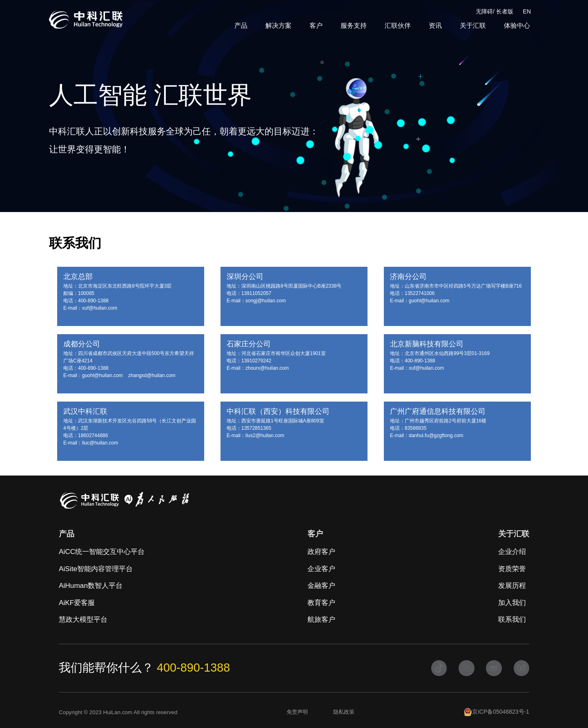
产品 (241, 26)
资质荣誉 (512, 569)
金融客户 (321, 585)
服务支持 (354, 26)
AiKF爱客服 (77, 603)
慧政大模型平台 (83, 619)
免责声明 (297, 712)
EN (527, 11)
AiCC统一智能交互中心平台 (102, 552)
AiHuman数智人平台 (91, 585)
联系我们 (512, 619)
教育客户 (321, 603)
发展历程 (512, 585)
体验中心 (517, 26)
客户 (316, 26)
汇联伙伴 (398, 26)
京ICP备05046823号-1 (497, 712)
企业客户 (321, 569)
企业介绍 (512, 552)
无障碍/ (485, 11)
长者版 (505, 11)
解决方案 (278, 26)
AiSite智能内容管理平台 (96, 569)
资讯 (435, 26)
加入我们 (512, 603)
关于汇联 (473, 26)
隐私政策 (344, 712)
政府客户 (321, 552)
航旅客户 (321, 619)
